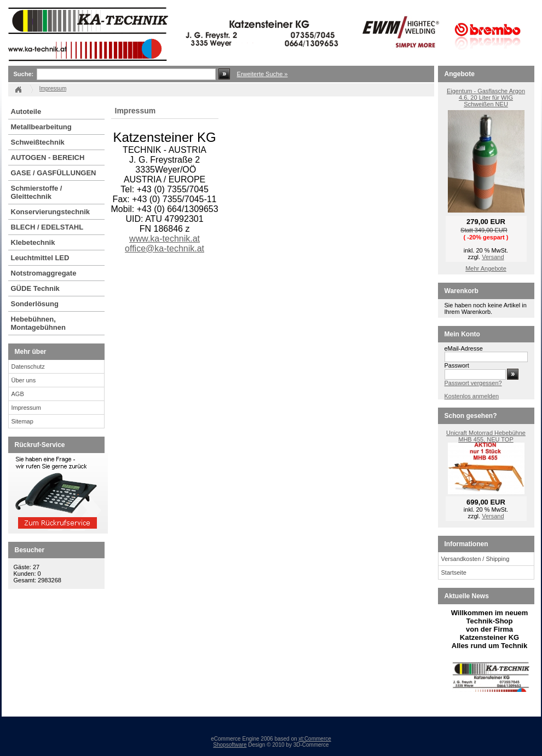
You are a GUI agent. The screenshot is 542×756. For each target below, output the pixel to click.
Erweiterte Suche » (263, 74)
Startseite (454, 572)
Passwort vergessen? (473, 383)
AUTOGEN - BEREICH (48, 157)
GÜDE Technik (35, 288)
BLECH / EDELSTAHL (47, 227)
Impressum (26, 408)
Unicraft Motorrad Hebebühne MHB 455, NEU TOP (486, 436)
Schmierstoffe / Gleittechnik (37, 192)
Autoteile (26, 111)
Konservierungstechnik (51, 212)
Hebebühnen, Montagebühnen (38, 323)
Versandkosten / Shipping (475, 559)
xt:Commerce (315, 739)
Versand (493, 257)
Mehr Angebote (486, 268)
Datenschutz (28, 366)
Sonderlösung (35, 304)
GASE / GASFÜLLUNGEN (54, 173)
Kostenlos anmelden (472, 396)
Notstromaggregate (44, 273)
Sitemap (22, 421)
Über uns (24, 380)
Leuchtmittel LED (40, 258)
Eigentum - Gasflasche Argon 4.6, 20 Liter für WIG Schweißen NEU (486, 98)
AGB (18, 394)
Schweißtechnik (38, 142)
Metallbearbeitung (41, 127)
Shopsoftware (230, 745)
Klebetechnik (33, 242)
